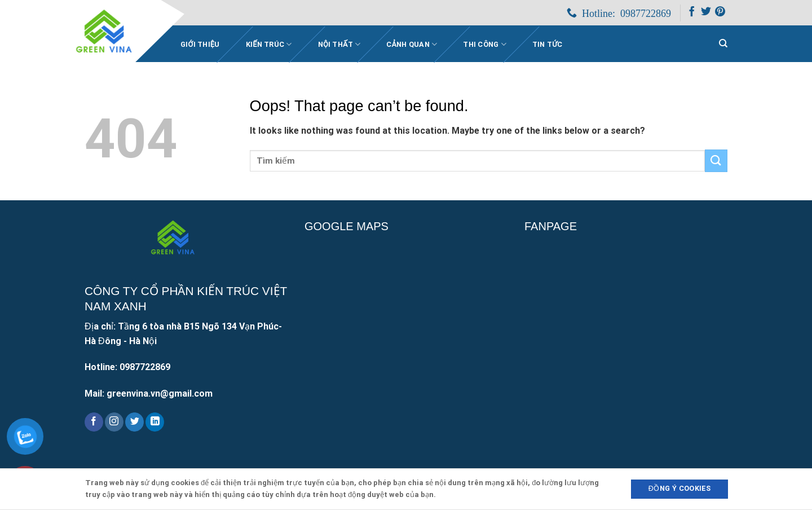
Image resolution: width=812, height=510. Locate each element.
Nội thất (339, 44)
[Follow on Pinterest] (720, 14)
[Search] (723, 43)
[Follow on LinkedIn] (155, 422)
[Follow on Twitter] (706, 14)
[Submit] (716, 161)
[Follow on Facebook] (692, 14)
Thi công (485, 44)
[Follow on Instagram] (114, 422)
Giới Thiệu (200, 44)
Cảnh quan (412, 44)
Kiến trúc (269, 44)
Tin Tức (548, 44)
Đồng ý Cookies (679, 488)
